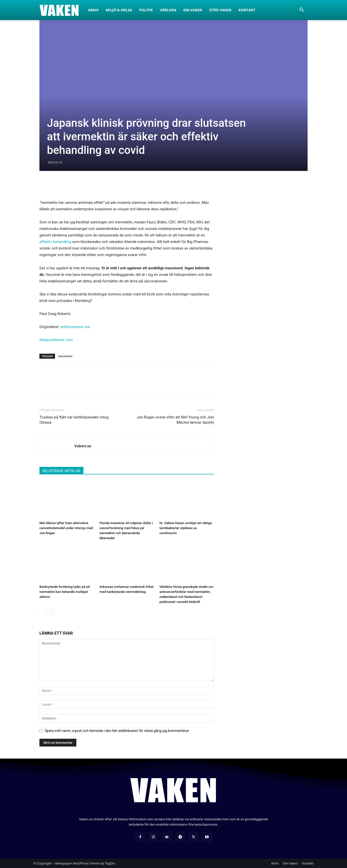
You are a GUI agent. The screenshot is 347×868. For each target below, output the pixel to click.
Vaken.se (83, 446)
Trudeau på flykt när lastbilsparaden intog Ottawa (74, 420)
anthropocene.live (75, 327)
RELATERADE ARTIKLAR (61, 471)
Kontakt (247, 10)
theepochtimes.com (56, 340)
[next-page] (51, 612)
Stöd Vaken (220, 10)
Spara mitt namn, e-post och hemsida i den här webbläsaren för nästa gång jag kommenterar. (117, 731)
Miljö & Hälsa (119, 10)
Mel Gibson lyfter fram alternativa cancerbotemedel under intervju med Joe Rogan (66, 528)
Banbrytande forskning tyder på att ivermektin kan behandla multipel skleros (65, 592)
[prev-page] (43, 612)
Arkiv (93, 10)
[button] (302, 10)
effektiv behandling (55, 242)
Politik (146, 10)
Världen (168, 10)
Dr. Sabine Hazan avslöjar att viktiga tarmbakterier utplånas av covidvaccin (186, 528)
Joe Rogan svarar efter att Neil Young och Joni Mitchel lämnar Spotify (175, 420)
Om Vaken (193, 10)
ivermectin (65, 356)
